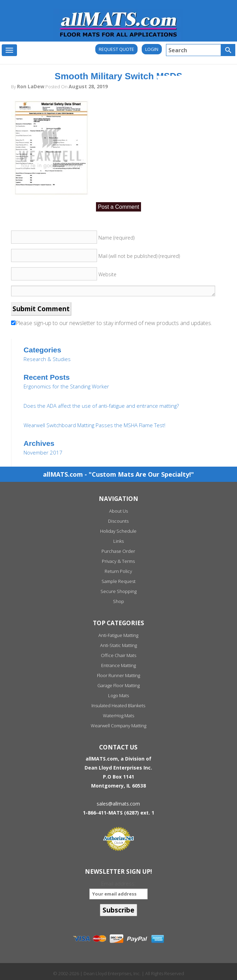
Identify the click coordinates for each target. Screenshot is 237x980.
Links (119, 541)
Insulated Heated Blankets (118, 705)
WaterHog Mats (119, 716)
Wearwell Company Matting (119, 726)
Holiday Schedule (118, 531)
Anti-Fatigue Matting (118, 635)
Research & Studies (47, 359)
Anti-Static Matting (119, 645)
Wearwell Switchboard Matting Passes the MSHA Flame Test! (94, 425)
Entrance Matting (119, 665)
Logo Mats (119, 695)
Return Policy (118, 571)
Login (152, 49)
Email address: (118, 889)
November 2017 (43, 452)
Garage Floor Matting (119, 685)
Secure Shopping (119, 591)
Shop (119, 601)
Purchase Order (118, 551)
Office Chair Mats (119, 655)
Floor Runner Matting (119, 675)
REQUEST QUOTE (116, 49)
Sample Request (119, 581)
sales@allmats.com (118, 804)
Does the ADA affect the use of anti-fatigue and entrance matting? (101, 406)
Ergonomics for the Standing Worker (66, 386)
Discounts (118, 521)
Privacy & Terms (118, 561)
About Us (119, 511)
